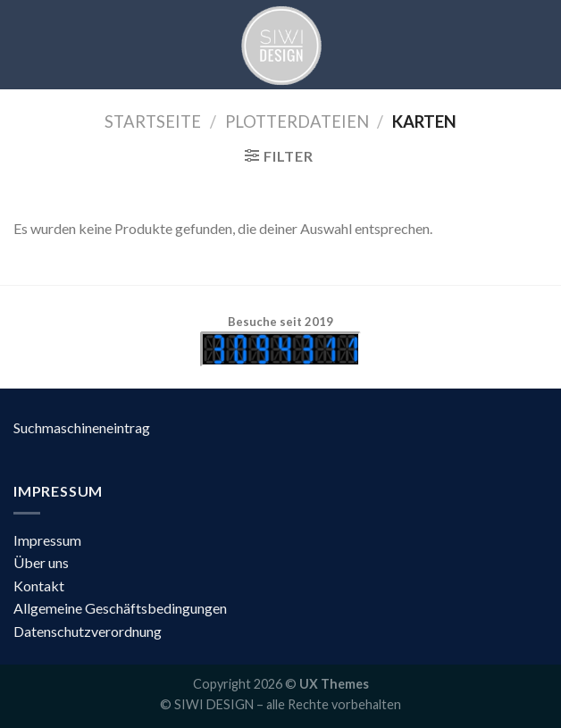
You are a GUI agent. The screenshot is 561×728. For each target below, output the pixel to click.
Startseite (153, 121)
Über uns (41, 562)
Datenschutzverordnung (88, 631)
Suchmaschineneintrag (82, 427)
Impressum (47, 540)
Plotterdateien (297, 121)
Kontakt (39, 586)
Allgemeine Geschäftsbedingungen (120, 608)
